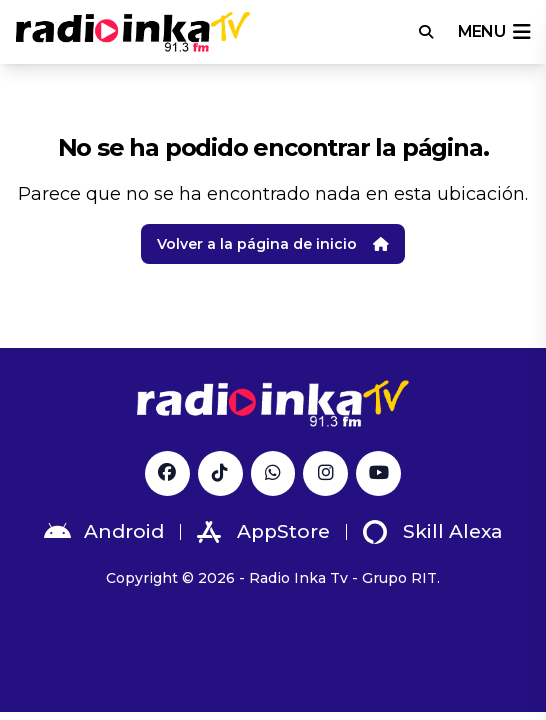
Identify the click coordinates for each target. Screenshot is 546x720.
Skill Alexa (433, 532)
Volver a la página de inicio (273, 244)
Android (104, 532)
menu (494, 32)
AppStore (263, 532)
